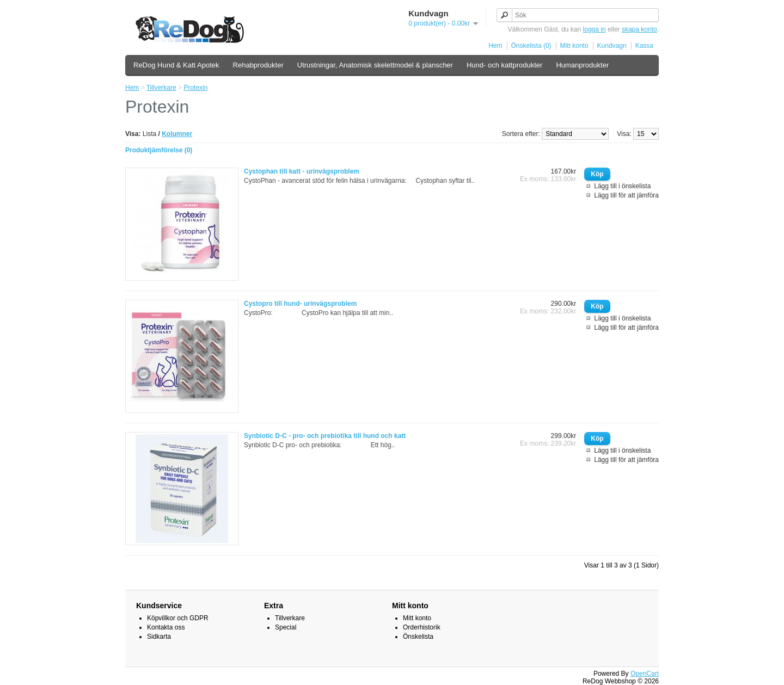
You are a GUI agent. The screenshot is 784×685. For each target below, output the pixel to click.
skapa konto (639, 29)
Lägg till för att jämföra (626, 195)
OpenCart (645, 674)
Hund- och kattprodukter (504, 65)
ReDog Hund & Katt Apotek (176, 65)
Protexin (195, 88)
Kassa (644, 46)
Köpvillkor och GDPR (178, 618)
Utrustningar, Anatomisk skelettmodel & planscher (375, 65)
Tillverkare (161, 88)
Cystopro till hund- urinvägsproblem (300, 304)
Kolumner (177, 134)
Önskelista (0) (531, 46)
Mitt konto (574, 46)
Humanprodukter (582, 65)
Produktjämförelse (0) (159, 150)
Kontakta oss (166, 627)
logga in (595, 29)
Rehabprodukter (258, 65)
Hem (495, 46)
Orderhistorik (422, 627)
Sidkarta (159, 637)
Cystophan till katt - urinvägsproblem (302, 171)
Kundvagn (612, 46)
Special (286, 627)
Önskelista (418, 637)
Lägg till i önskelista (622, 186)
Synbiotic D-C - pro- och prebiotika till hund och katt (325, 436)
